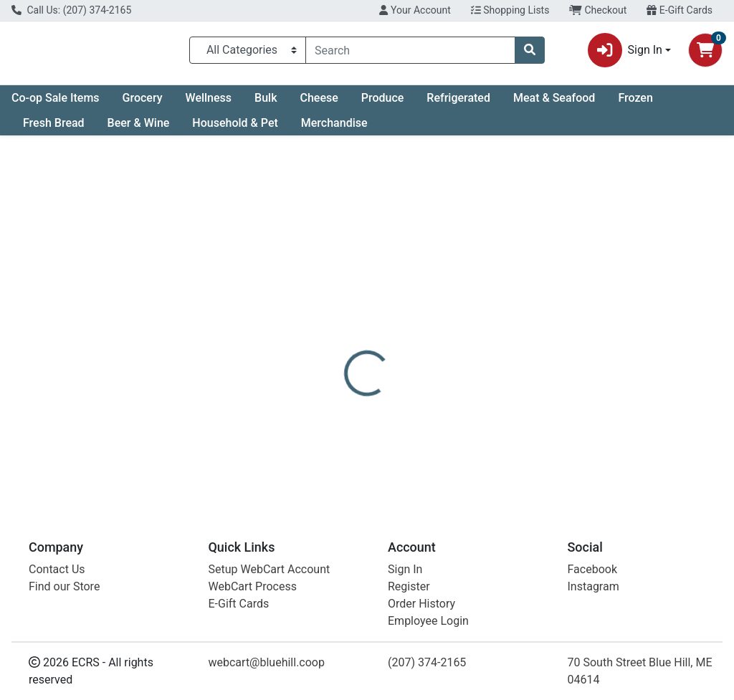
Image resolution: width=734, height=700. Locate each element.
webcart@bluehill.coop (267, 662)
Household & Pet (235, 129)
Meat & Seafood (554, 104)
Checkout (598, 10)
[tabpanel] (520, 417)
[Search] (410, 53)
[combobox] (410, 53)
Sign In (405, 569)
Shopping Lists (510, 10)
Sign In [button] (625, 53)
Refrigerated (458, 104)
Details (345, 325)
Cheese (319, 104)
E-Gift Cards (680, 10)
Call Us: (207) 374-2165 (71, 10)
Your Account (415, 10)
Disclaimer (473, 325)
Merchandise (334, 129)
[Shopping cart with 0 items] (705, 53)
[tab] (345, 325)
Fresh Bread (54, 129)
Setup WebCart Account (270, 569)
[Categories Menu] (248, 53)
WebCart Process (253, 586)
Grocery (143, 104)
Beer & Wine (139, 129)
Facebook (592, 569)
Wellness (209, 104)
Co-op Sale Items (56, 104)
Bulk (266, 104)
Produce (383, 104)
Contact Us (57, 569)
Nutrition (404, 325)
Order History (421, 604)
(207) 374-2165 (427, 662)
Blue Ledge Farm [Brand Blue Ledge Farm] (489, 427)
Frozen (635, 104)
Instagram (594, 586)
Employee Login (428, 621)
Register (409, 586)
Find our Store (64, 586)
